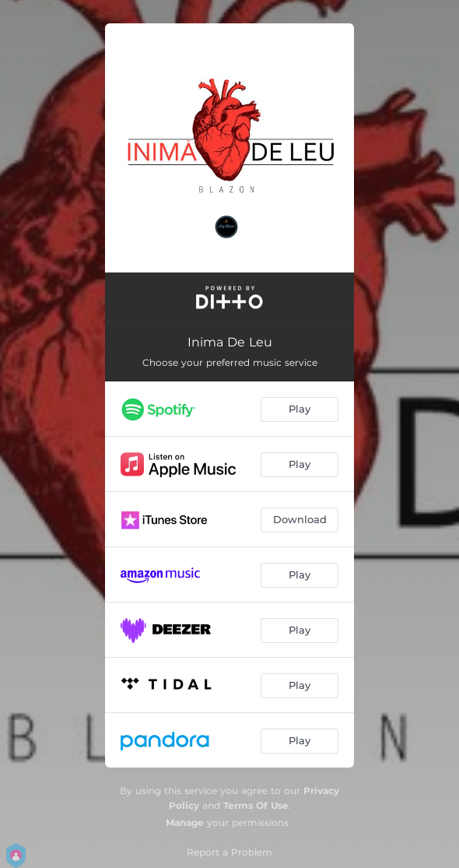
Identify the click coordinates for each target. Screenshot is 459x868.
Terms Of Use (256, 805)
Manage (185, 822)
